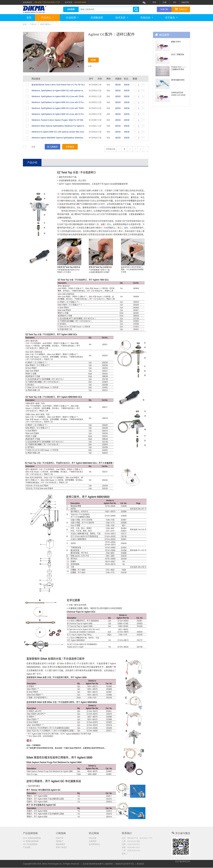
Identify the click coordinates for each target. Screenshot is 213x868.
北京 (137, 838)
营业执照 (140, 864)
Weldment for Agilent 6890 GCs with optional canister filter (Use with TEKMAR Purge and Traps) (71, 132)
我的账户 (60, 842)
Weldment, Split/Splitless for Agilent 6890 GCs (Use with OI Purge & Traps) (62, 102)
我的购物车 (61, 845)
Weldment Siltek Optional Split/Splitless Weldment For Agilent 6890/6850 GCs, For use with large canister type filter (79, 126)
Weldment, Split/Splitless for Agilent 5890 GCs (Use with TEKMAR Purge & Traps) (65, 108)
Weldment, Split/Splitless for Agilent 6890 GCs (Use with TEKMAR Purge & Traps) (65, 96)
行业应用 (72, 18)
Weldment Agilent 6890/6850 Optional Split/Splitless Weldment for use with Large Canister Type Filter (73, 138)
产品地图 (27, 848)
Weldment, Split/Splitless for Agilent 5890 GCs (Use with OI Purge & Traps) (62, 114)
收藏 (96, 61)
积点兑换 (93, 838)
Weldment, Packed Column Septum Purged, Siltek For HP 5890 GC (59, 120)
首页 (29, 18)
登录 (154, 2)
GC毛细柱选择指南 (31, 842)
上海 (131, 842)
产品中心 (47, 18)
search (136, 9)
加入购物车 (52, 147)
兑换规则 (93, 842)
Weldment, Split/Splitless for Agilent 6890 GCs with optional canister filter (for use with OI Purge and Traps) (76, 91)
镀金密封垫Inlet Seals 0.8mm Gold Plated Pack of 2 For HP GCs (58, 85)
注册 (165, 2)
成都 (131, 848)
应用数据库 (97, 18)
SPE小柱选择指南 (30, 845)
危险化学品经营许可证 (125, 864)
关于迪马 (171, 18)
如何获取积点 (94, 845)
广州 (131, 851)
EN (175, 2)
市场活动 (147, 18)
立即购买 (70, 147)
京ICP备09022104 (183, 864)
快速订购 (164, 9)
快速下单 (60, 838)
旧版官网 (185, 2)
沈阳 (131, 845)
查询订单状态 (61, 848)
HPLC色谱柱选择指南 (32, 838)
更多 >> (125, 855)
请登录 (118, 85)
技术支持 (122, 18)
